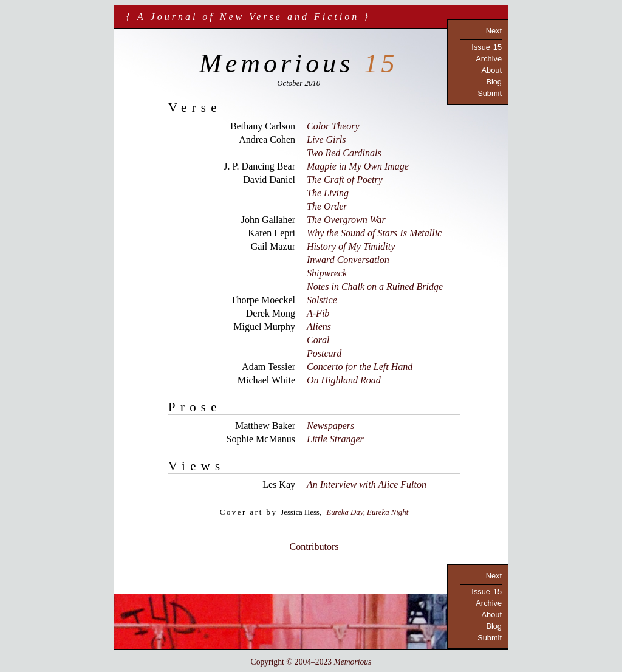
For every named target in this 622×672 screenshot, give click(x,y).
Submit (490, 93)
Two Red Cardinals (344, 153)
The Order (327, 206)
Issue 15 (487, 47)
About (492, 70)
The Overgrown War (346, 220)
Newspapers (330, 426)
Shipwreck (327, 273)
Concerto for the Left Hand (360, 367)
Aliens (319, 327)
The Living (328, 193)
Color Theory (333, 126)
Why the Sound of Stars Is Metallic (374, 233)
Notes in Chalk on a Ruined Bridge (375, 286)
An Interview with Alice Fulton (367, 485)
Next (494, 31)
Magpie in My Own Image (358, 166)
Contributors (314, 547)
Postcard (324, 353)
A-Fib (318, 313)
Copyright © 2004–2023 (311, 662)
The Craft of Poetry (345, 180)
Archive (489, 59)
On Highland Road (344, 380)
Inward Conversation (348, 260)
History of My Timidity (351, 246)
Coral (318, 340)
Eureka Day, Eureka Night (367, 512)
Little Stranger (335, 439)
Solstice (322, 300)
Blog (494, 82)
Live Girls (326, 139)
